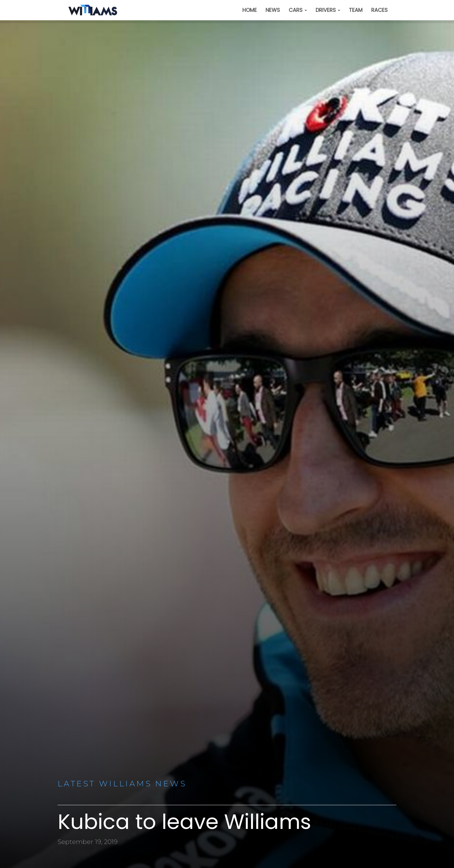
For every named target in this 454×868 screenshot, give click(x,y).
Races (379, 10)
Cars (298, 10)
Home (250, 10)
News (273, 10)
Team (356, 10)
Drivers (328, 10)
